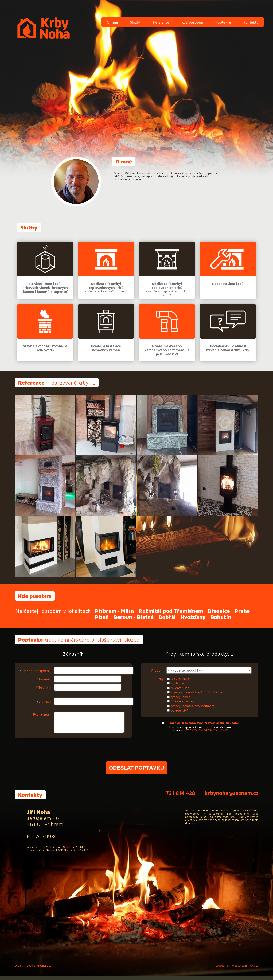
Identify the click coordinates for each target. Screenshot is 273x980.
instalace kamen (182, 701)
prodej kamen (181, 697)
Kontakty (251, 22)
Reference (161, 22)
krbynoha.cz (44, 970)
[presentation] (136, 755)
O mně (112, 22)
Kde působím (192, 22)
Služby (135, 22)
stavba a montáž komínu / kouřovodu (197, 692)
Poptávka (223, 22)
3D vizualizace (181, 679)
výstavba (177, 683)
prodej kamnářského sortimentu (194, 706)
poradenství (179, 710)
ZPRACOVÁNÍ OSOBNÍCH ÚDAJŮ (207, 730)
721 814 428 (180, 797)
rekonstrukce (180, 688)
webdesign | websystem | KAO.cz (237, 970)
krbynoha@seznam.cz (232, 797)
